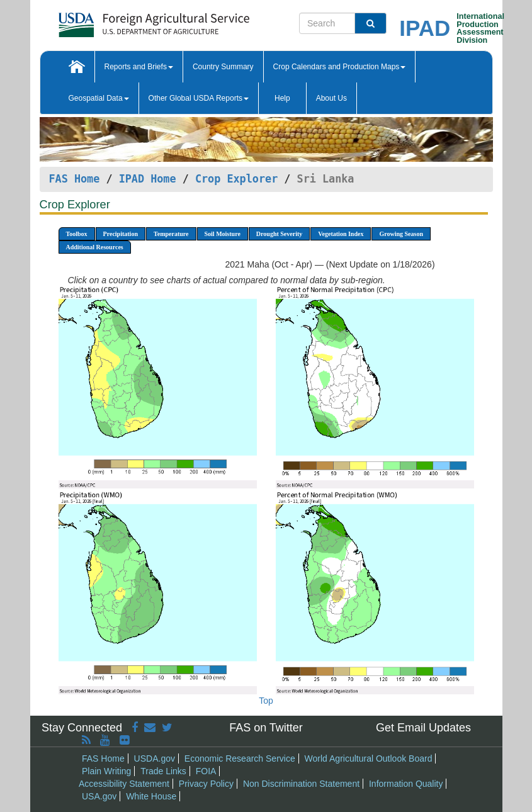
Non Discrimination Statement (301, 784)
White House (151, 796)
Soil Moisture (223, 234)
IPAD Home (148, 179)
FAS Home (75, 179)
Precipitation (121, 234)
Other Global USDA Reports (199, 98)
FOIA (206, 771)
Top (266, 701)
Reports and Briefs (139, 67)
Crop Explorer (236, 179)
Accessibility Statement (124, 784)
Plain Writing (106, 771)
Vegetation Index (341, 234)
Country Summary (223, 67)
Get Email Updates (423, 728)
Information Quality (406, 784)
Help (282, 98)
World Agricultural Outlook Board (369, 758)
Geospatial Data (99, 98)
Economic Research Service (240, 758)
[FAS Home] (122, 20)
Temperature (171, 234)
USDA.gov (155, 758)
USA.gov (99, 796)
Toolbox (77, 234)
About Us (331, 98)
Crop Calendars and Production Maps (340, 67)
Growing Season (401, 234)
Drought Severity (279, 234)
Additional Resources (95, 247)
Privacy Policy (206, 784)
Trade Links (163, 771)
